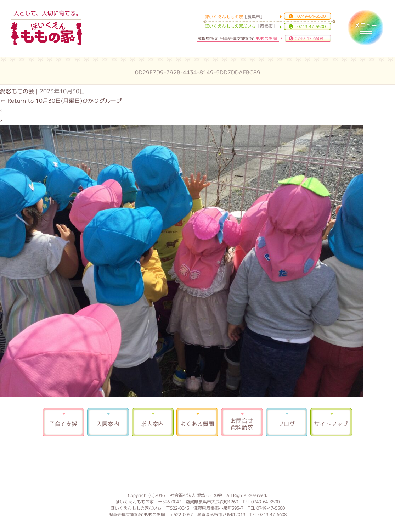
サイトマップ (331, 422)
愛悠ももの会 (17, 91)
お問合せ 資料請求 (242, 422)
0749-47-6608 (309, 38)
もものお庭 (198, 467)
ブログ (287, 422)
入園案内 (108, 422)
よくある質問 (197, 422)
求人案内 (153, 422)
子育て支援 (63, 422)
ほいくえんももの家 (46, 34)
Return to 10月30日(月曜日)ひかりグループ (61, 101)
